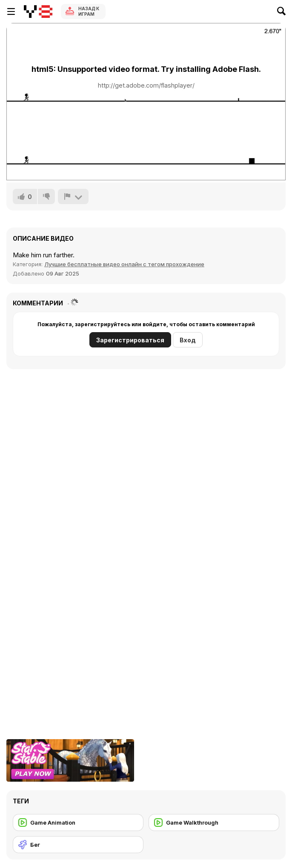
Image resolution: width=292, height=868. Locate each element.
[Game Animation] (78, 822)
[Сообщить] (73, 196)
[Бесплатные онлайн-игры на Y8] (38, 11)
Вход (188, 340)
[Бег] (78, 845)
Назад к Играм (89, 11)
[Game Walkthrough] (214, 822)
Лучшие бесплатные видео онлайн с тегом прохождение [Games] (124, 264)
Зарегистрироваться (130, 340)
